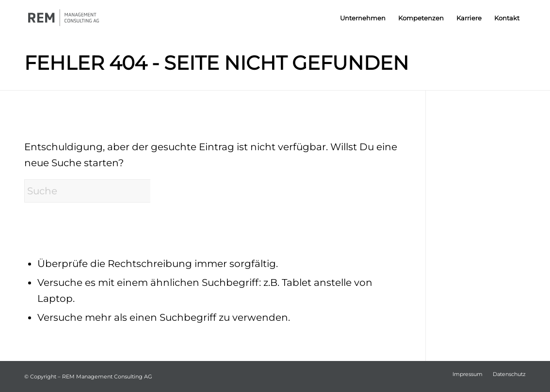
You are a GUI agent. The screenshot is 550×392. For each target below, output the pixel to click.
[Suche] (97, 191)
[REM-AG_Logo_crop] (73, 18)
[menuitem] (363, 18)
